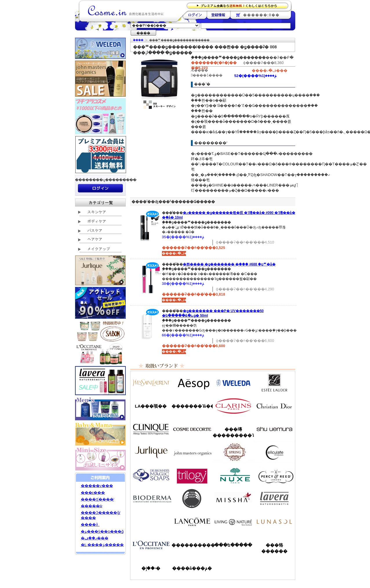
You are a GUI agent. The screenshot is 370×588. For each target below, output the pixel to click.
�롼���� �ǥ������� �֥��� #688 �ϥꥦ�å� (229, 264)
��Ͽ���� (218, 15)
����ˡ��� (151, 429)
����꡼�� (151, 452)
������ (233, 406)
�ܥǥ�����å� (192, 499)
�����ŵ (92, 506)
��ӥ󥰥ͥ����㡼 (233, 522)
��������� (274, 499)
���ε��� (93, 493)
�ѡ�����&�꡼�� (274, 475)
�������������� (151, 383)
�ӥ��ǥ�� (151, 499)
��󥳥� (192, 522)
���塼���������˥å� (233, 432)
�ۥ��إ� (151, 568)
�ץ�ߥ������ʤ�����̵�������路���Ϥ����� (239, 5)
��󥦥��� (151, 522)
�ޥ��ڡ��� (95, 538)
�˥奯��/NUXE (233, 475)
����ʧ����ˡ (97, 499)
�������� (195, 15)
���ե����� (233, 545)
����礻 (90, 524)
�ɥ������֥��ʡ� (151, 475)
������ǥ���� (192, 429)
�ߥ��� (233, 499)
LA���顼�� (151, 406)
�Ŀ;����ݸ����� (102, 545)
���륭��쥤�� (274, 452)
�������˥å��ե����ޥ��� (192, 406)
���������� (151, 545)
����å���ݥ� (192, 568)
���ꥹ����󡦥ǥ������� (274, 406)
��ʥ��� (274, 522)
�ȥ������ (192, 475)
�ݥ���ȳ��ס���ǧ (102, 531)
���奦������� (274, 429)
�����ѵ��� (97, 486)
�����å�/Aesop (192, 383)
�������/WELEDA (233, 383)
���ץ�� (233, 452)
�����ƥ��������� (274, 383)
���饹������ (274, 548)
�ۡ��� (138, 40)
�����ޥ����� (192, 452)
